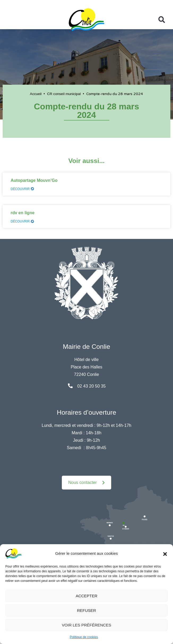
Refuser (87, 610)
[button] (165, 553)
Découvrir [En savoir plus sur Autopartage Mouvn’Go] (22, 189)
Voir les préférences (87, 625)
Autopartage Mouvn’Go (34, 180)
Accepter (87, 596)
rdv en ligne (23, 213)
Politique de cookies (84, 637)
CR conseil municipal (64, 94)
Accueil (36, 94)
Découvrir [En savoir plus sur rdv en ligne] (22, 221)
